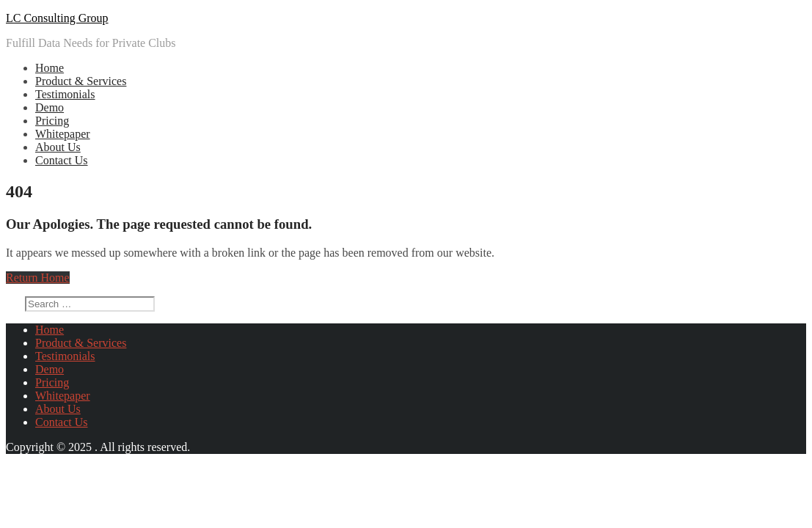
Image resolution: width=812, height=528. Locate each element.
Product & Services (81, 81)
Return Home (38, 278)
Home (50, 68)
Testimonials (65, 94)
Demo (50, 107)
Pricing (52, 121)
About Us (58, 147)
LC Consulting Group (57, 18)
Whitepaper (63, 134)
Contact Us (62, 160)
